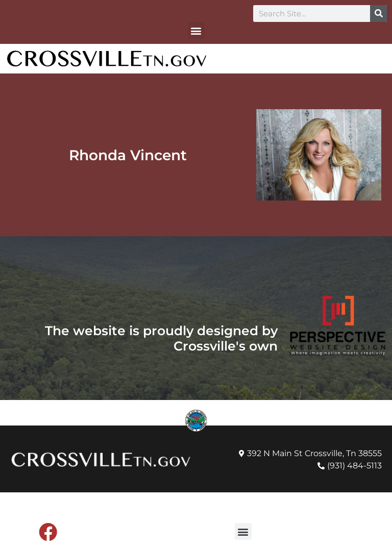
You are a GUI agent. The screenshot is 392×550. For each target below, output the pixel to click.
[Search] (378, 14)
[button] (196, 30)
